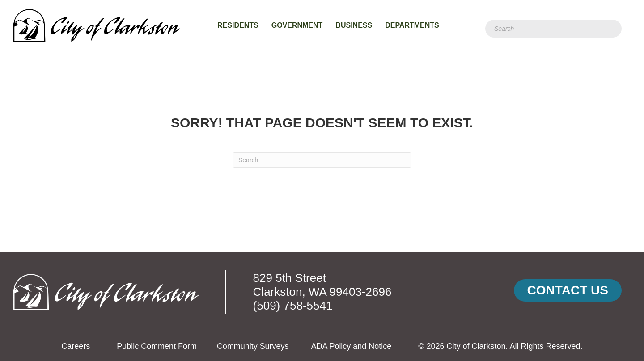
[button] (568, 291)
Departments (412, 25)
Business (354, 25)
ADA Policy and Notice (351, 346)
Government (297, 25)
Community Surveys (253, 346)
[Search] (553, 29)
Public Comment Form (157, 346)
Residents (238, 25)
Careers (76, 346)
